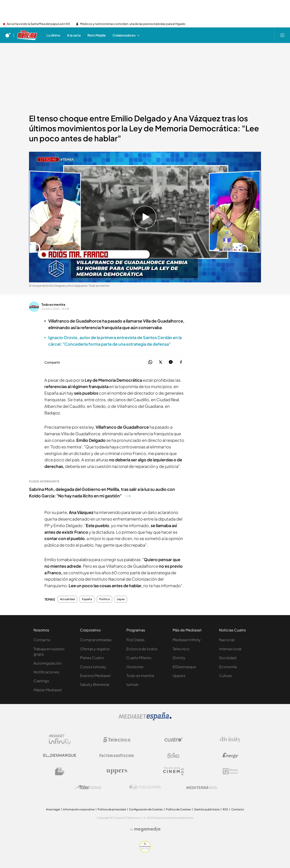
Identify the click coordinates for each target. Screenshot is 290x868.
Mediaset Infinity (187, 640)
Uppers (179, 676)
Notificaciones (46, 672)
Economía (228, 667)
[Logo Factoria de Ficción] (117, 756)
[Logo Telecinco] (117, 740)
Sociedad (228, 658)
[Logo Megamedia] (147, 829)
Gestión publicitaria (207, 809)
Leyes (121, 599)
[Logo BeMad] (60, 771)
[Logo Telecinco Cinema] (174, 771)
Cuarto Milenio (139, 658)
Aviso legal (53, 809)
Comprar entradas (96, 640)
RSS (225, 809)
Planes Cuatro (92, 658)
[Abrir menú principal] (282, 35)
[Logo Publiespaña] (145, 787)
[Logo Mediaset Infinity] (60, 740)
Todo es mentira (53, 304)
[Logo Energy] (230, 756)
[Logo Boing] (174, 756)
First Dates (135, 640)
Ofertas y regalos (95, 649)
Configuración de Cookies (146, 809)
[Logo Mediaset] (145, 719)
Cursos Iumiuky (93, 667)
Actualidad (67, 599)
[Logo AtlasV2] (88, 787)
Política (104, 599)
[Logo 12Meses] (230, 771)
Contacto (238, 809)
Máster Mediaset (48, 690)
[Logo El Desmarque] (60, 755)
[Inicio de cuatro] (8, 35)
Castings (41, 681)
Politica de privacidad (112, 809)
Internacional (230, 649)
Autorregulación (47, 663)
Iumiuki (133, 684)
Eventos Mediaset (95, 676)
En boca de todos (142, 649)
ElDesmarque (184, 667)
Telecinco (181, 649)
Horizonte (135, 667)
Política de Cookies (178, 809)
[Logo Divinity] (230, 740)
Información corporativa (79, 809)
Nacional (227, 640)
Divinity (179, 658)
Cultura (225, 676)
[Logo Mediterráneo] (202, 787)
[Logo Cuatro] (174, 740)
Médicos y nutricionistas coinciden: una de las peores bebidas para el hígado (133, 24)
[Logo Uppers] (117, 771)
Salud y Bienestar (95, 684)
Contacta (42, 640)
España (87, 599)
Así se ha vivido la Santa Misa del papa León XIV (38, 24)
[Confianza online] (145, 851)
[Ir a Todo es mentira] (27, 35)
